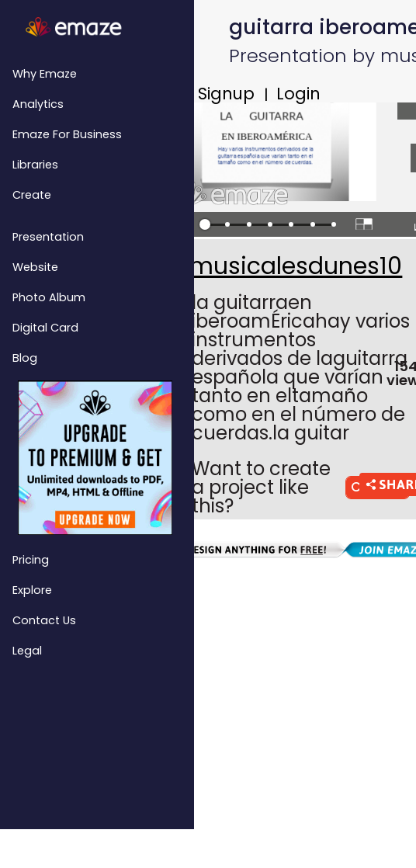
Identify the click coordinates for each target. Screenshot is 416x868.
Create (32, 195)
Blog (25, 358)
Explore (32, 590)
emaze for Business (67, 134)
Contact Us (44, 620)
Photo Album (49, 297)
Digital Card (45, 328)
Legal (27, 651)
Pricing (31, 560)
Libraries (35, 165)
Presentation (48, 237)
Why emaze (45, 74)
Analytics (38, 104)
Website (35, 267)
